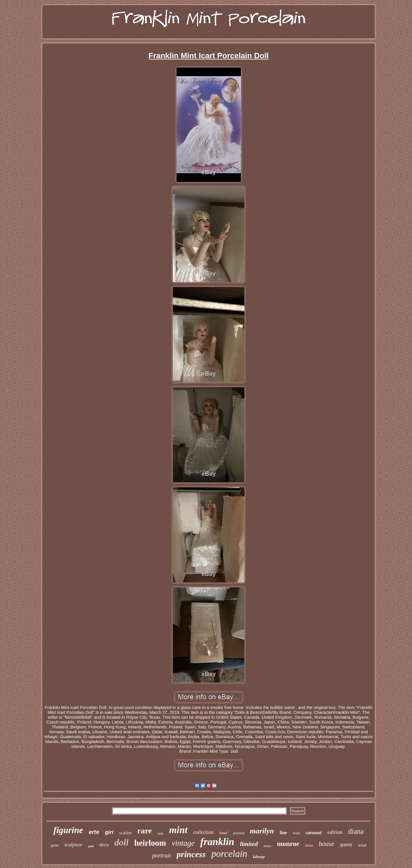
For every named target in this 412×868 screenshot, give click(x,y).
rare (145, 831)
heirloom (150, 843)
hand (223, 833)
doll (122, 842)
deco (104, 845)
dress (267, 846)
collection (203, 832)
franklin (217, 842)
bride (296, 833)
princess (191, 854)
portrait (162, 855)
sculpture (73, 845)
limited (249, 844)
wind (362, 845)
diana (356, 831)
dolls (161, 834)
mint (178, 830)
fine (283, 833)
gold (91, 846)
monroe (288, 844)
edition (335, 832)
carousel (314, 833)
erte (94, 832)
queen (346, 845)
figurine (68, 830)
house (326, 844)
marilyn (262, 831)
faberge (259, 857)
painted (238, 833)
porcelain (229, 854)
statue (309, 845)
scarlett (125, 833)
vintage (183, 843)
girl (109, 832)
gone (55, 845)
